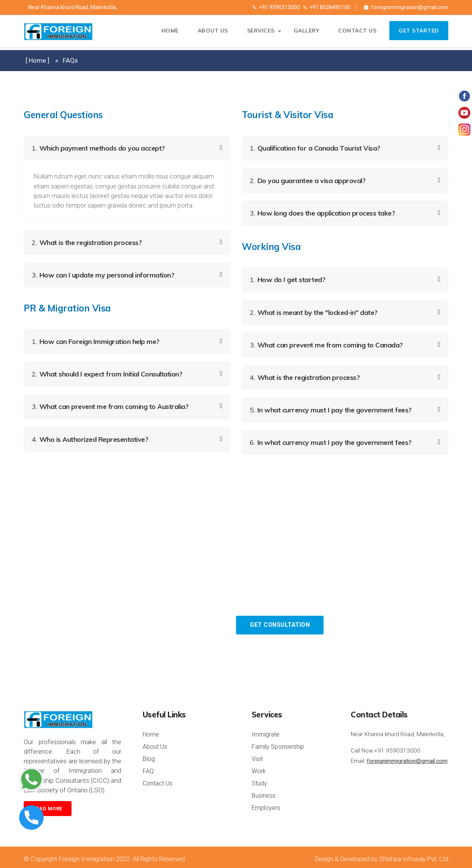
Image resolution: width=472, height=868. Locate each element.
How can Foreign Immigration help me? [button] (96, 340)
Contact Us (158, 780)
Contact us (355, 32)
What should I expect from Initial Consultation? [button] (107, 372)
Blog (149, 755)
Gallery (304, 32)
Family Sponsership (278, 743)
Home (167, 32)
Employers (266, 804)
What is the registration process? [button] (87, 242)
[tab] (127, 148)
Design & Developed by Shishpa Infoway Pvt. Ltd (382, 855)
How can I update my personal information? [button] (103, 274)
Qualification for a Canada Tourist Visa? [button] (315, 148)
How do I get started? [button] (287, 278)
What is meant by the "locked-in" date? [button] (314, 310)
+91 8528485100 (327, 7)
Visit (257, 755)
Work (259, 767)
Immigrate (266, 731)
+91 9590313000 (276, 7)
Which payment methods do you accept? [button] (98, 148)
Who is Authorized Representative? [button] (90, 436)
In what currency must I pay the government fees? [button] (331, 406)
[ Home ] (37, 60)
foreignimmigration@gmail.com (406, 7)
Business (264, 792)
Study (259, 780)
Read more (48, 805)
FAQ (148, 767)
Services (258, 32)
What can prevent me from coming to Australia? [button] (110, 404)
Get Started (418, 32)
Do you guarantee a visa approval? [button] (308, 180)
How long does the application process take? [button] (322, 212)
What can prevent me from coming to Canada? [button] (326, 342)
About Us (210, 32)
